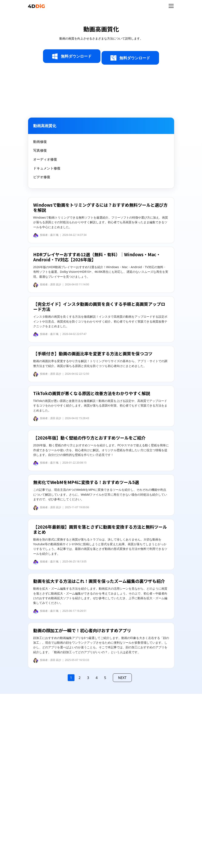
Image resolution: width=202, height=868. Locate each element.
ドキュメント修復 (47, 168)
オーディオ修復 (45, 159)
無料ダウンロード (72, 56)
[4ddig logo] (36, 6)
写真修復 (40, 150)
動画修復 (40, 142)
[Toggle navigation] (171, 6)
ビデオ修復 (42, 177)
